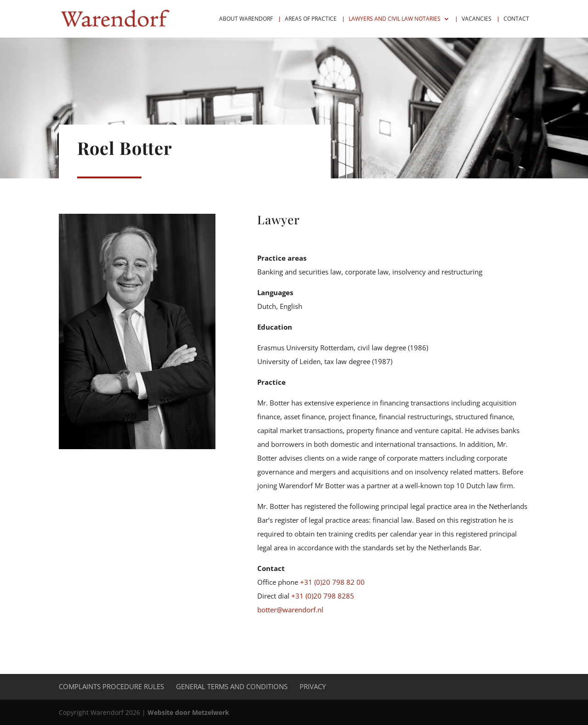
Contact (516, 19)
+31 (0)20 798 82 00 (332, 582)
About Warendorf (246, 19)
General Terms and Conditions (232, 686)
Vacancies (477, 19)
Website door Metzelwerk (188, 712)
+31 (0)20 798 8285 (323, 596)
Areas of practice (311, 19)
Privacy (313, 686)
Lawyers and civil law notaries (395, 19)
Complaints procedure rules (111, 686)
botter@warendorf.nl (290, 610)
